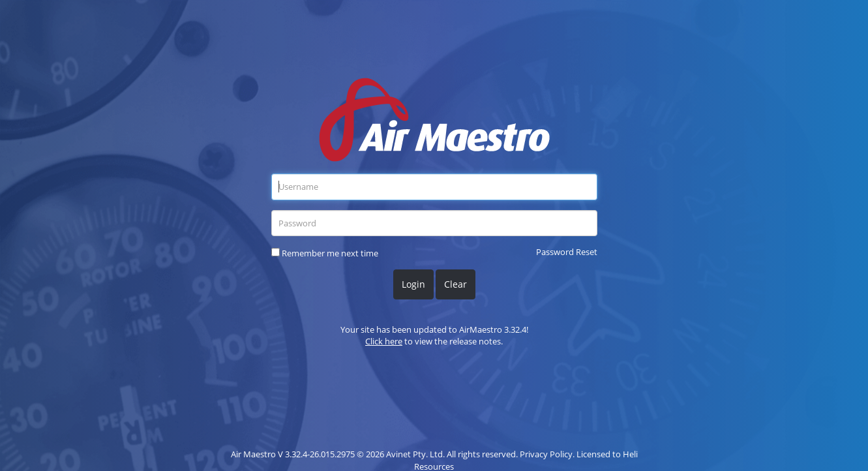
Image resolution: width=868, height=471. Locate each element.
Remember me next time (330, 253)
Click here (384, 341)
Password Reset (567, 252)
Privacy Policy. (547, 454)
